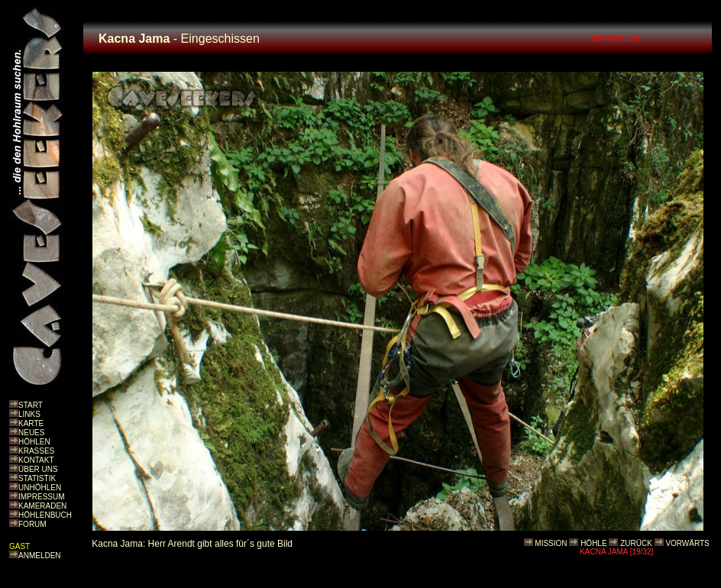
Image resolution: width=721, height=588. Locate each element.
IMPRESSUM (42, 497)
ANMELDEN (40, 556)
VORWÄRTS (687, 543)
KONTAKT (36, 460)
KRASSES (36, 451)
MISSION (551, 543)
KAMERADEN (42, 506)
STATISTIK (37, 478)
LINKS (29, 414)
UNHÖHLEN (40, 488)
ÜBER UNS (38, 469)
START (31, 405)
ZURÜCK (636, 543)
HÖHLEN (34, 442)
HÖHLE (593, 543)
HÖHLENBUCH (45, 515)
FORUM (32, 524)
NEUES (31, 433)
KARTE (31, 423)
